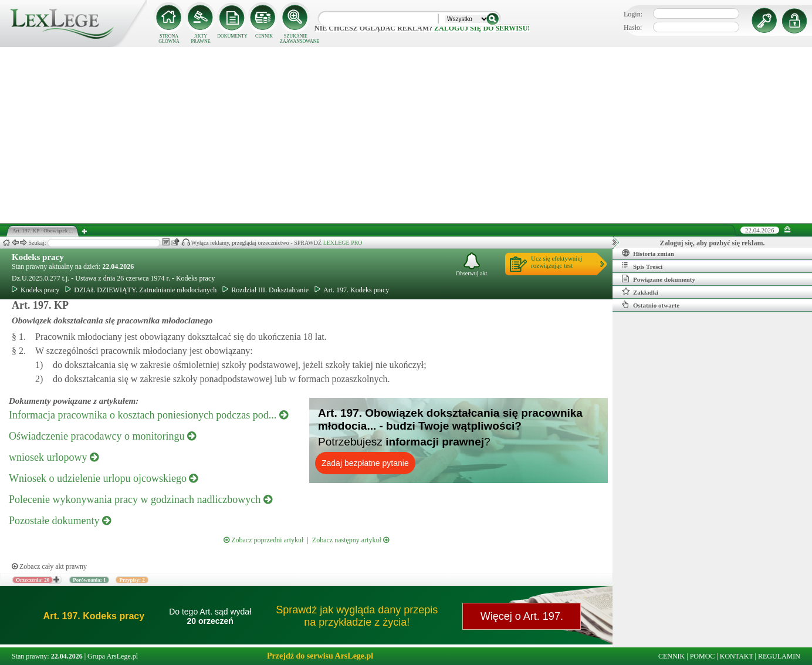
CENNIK (264, 36)
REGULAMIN (779, 656)
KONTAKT (737, 656)
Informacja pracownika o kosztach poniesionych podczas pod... (148, 415)
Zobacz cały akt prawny (49, 566)
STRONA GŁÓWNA (169, 39)
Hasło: (633, 28)
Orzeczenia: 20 (33, 580)
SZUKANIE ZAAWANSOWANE (296, 39)
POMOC (703, 656)
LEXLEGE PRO (343, 243)
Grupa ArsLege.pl (113, 656)
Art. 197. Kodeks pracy (352, 290)
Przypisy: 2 (132, 580)
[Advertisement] (406, 135)
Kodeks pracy (38, 257)
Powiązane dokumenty (659, 279)
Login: (633, 14)
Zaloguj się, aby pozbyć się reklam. (713, 243)
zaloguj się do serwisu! (482, 28)
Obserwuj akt (472, 264)
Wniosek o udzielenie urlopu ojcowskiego (103, 478)
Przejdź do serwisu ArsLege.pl (320, 656)
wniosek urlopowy (54, 457)
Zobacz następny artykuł (351, 540)
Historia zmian (648, 253)
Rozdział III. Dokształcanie (265, 290)
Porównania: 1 (89, 580)
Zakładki (640, 292)
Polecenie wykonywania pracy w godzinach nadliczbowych (141, 499)
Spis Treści (642, 266)
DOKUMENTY (232, 36)
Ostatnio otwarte (651, 305)
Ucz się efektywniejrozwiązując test (556, 262)
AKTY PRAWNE (200, 39)
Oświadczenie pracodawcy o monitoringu (102, 436)
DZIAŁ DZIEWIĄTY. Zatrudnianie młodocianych (141, 290)
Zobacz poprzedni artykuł (263, 540)
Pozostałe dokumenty (60, 521)
